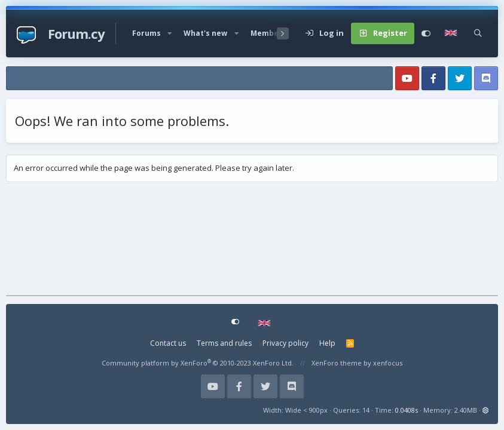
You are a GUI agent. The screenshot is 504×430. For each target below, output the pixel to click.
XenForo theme (337, 363)
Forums (146, 33)
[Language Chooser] (452, 33)
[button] (170, 33)
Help (327, 343)
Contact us (168, 343)
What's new (205, 33)
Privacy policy (285, 343)
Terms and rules (224, 343)
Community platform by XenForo (198, 363)
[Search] (478, 33)
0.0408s (407, 410)
